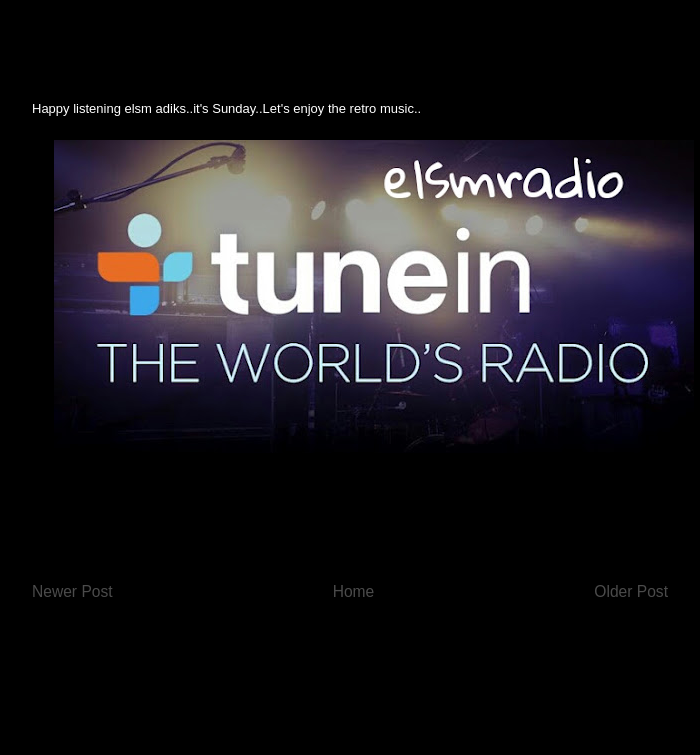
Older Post (631, 591)
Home (354, 591)
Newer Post (72, 591)
